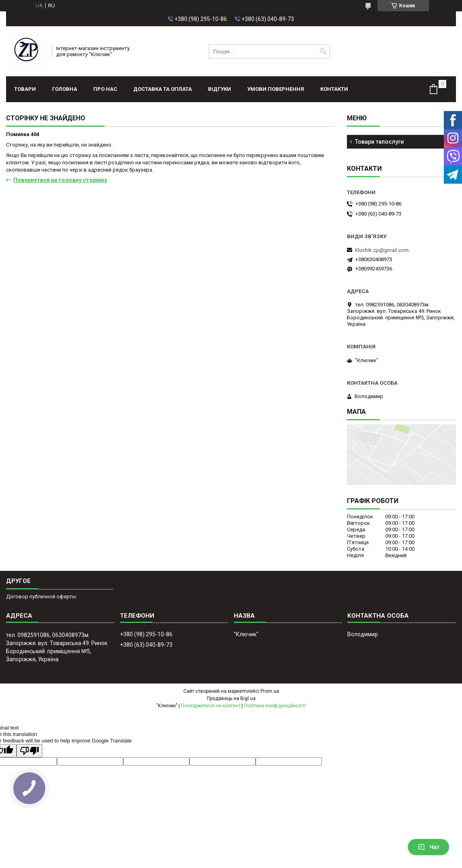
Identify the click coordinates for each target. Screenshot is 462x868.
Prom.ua (270, 691)
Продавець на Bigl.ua (231, 698)
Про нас (105, 89)
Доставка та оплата (163, 89)
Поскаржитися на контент (211, 706)
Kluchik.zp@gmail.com (382, 250)
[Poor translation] (29, 751)
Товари (25, 89)
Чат (428, 847)
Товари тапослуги (379, 142)
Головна (65, 89)
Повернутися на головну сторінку (60, 180)
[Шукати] (323, 51)
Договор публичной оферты (41, 596)
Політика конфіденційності (275, 706)
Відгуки (219, 89)
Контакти (334, 89)
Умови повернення (276, 89)
